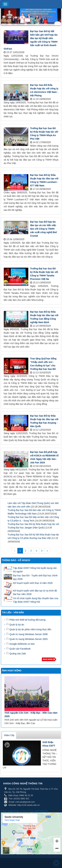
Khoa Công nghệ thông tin (35, 811)
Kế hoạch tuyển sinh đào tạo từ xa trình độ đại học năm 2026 (35, 592)
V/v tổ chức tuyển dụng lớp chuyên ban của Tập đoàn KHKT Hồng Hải (36, 600)
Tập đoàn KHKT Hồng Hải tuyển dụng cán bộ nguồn (35, 570)
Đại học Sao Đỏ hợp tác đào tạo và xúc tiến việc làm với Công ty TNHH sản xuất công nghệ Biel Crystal (43, 229)
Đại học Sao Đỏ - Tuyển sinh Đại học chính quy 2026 (35, 577)
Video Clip (9, 735)
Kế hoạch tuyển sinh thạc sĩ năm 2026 (33, 583)
